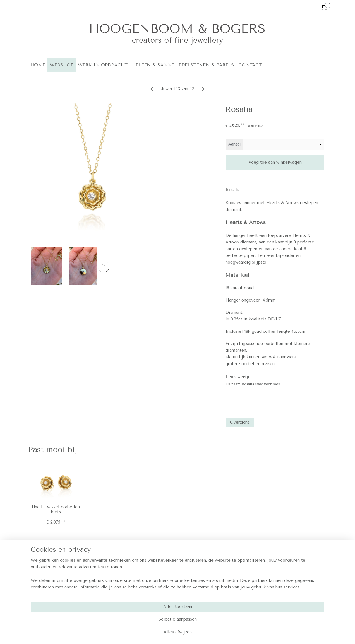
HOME (38, 65)
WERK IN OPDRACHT (103, 65)
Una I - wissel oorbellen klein (56, 510)
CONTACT (250, 65)
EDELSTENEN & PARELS (206, 65)
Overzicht (240, 422)
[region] (141, 621)
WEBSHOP (62, 65)
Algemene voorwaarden (232, 577)
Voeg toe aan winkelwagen (275, 162)
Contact (219, 570)
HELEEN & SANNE (153, 65)
